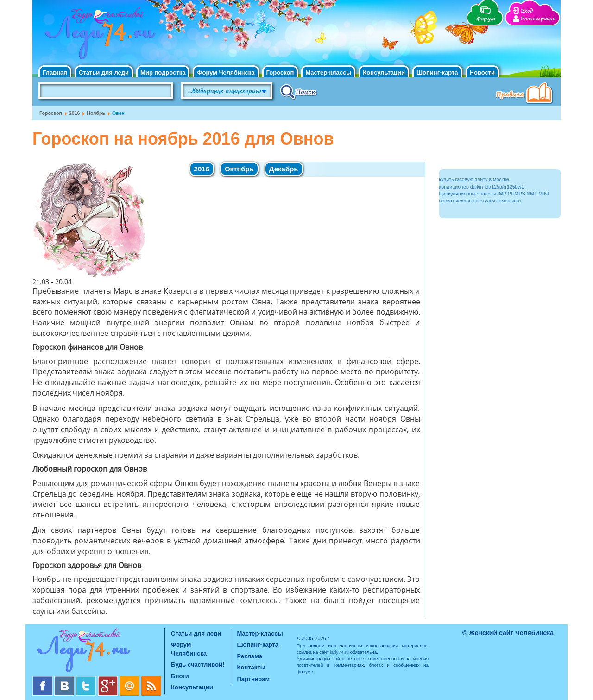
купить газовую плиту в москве (474, 179)
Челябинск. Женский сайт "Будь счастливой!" (98, 36)
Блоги (180, 676)
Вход (527, 11)
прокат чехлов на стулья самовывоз (480, 201)
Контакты (251, 667)
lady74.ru (339, 652)
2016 (75, 113)
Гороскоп (280, 73)
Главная (55, 73)
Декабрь (284, 169)
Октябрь (239, 169)
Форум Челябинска (226, 73)
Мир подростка (163, 73)
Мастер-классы (328, 73)
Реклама (250, 656)
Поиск (299, 91)
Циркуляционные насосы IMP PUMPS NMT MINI (494, 194)
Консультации (384, 73)
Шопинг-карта (437, 73)
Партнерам (254, 679)
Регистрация (538, 19)
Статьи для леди (104, 73)
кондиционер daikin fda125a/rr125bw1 (482, 187)
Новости (483, 73)
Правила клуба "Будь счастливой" (526, 94)
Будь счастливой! (198, 665)
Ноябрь (96, 113)
